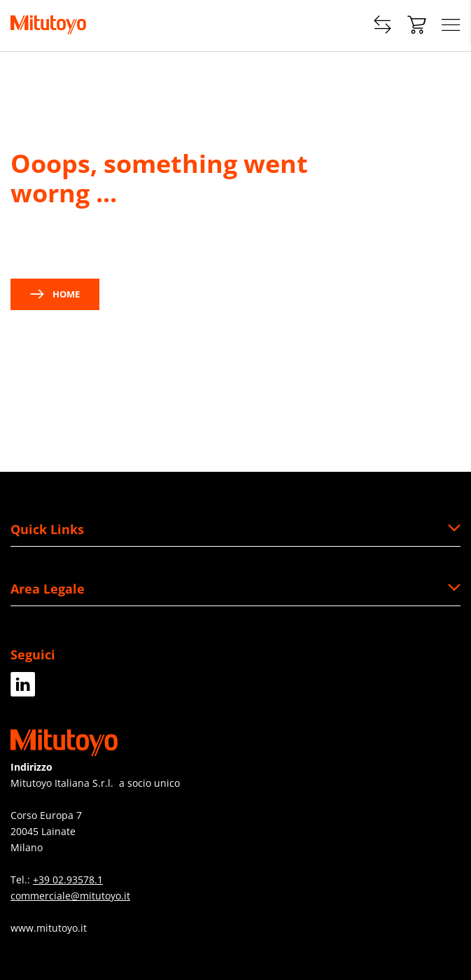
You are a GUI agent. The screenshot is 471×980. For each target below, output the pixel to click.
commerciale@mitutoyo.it (70, 896)
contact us (149, 243)
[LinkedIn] (23, 691)
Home (55, 294)
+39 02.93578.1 (68, 880)
